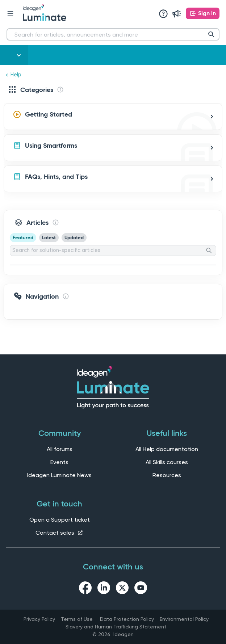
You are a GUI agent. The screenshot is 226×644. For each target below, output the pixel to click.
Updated (74, 238)
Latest (49, 238)
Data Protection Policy (127, 619)
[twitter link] (122, 589)
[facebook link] (85, 589)
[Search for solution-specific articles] (113, 251)
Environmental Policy (184, 619)
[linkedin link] (104, 589)
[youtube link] (141, 589)
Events (59, 462)
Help (16, 75)
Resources (167, 475)
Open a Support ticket (60, 520)
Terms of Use (77, 619)
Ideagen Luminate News (59, 475)
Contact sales (59, 533)
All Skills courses (167, 462)
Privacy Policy (39, 619)
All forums (60, 449)
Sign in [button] (207, 13)
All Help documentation (167, 449)
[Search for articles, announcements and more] (113, 34)
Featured (23, 238)
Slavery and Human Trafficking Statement (116, 627)
